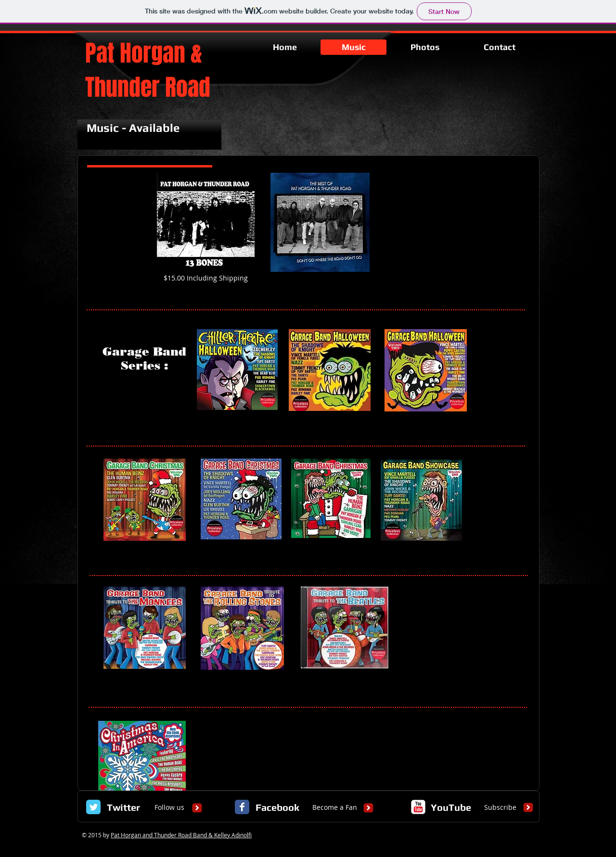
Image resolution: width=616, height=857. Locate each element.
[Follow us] (169, 807)
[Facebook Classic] (242, 807)
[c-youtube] (418, 807)
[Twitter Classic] (93, 807)
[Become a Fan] (335, 807)
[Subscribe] (500, 807)
